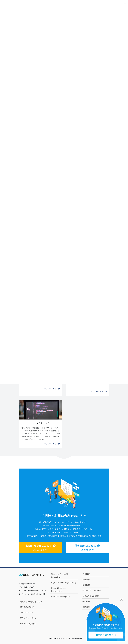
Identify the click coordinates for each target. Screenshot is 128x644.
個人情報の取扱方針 (28, 607)
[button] (52, 389)
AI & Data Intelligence (61, 596)
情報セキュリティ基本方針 (31, 602)
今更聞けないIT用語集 (92, 590)
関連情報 (86, 585)
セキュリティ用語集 (91, 596)
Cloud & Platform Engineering (59, 589)
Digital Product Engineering (63, 582)
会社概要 (86, 574)
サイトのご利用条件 (28, 624)
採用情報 (86, 601)
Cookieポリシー (27, 613)
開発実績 (86, 579)
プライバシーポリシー (29, 618)
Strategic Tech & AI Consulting (60, 576)
